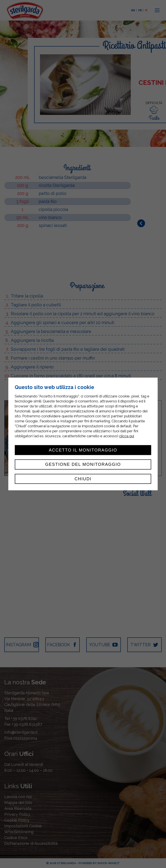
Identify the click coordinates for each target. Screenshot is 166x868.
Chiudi (83, 479)
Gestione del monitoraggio (83, 465)
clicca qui (127, 436)
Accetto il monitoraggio (83, 450)
